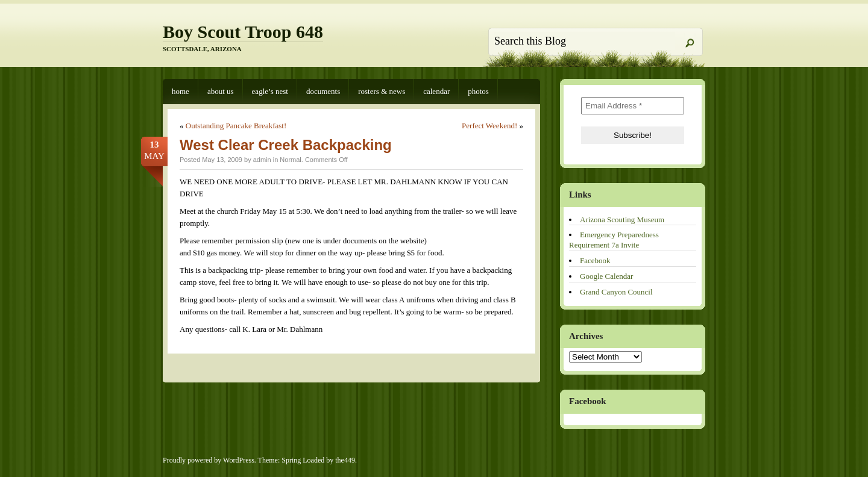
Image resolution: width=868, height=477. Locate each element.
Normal (290, 160)
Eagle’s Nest (270, 91)
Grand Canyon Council (616, 292)
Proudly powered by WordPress (209, 460)
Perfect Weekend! (489, 126)
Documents (323, 91)
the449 (345, 460)
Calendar (436, 91)
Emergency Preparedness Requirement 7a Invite (614, 240)
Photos (478, 91)
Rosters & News (382, 91)
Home (181, 91)
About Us (221, 91)
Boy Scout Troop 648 (243, 32)
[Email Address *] (633, 106)
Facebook (595, 260)
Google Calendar (606, 276)
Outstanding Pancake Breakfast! (236, 126)
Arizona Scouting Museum (622, 220)
